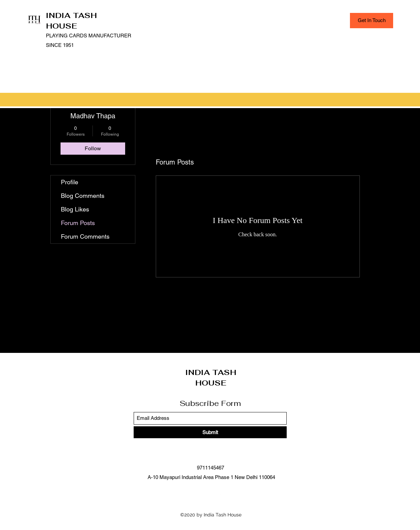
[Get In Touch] (372, 21)
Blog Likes (75, 209)
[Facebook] (200, 493)
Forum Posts (78, 223)
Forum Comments (85, 236)
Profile (70, 182)
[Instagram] (220, 493)
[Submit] (210, 432)
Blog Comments (83, 196)
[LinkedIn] (210, 493)
